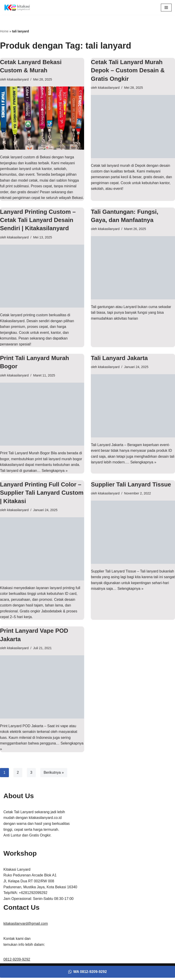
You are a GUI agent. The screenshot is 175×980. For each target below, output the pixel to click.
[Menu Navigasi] (166, 8)
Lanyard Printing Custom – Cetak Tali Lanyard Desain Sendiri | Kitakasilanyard (38, 226)
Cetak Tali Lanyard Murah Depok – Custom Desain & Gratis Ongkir (128, 70)
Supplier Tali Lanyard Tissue (131, 491)
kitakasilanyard (18, 79)
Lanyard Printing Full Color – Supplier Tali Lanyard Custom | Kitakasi (42, 499)
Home (4, 31)
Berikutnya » (54, 780)
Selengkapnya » (55, 477)
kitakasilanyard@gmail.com (26, 931)
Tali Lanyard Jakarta (119, 364)
